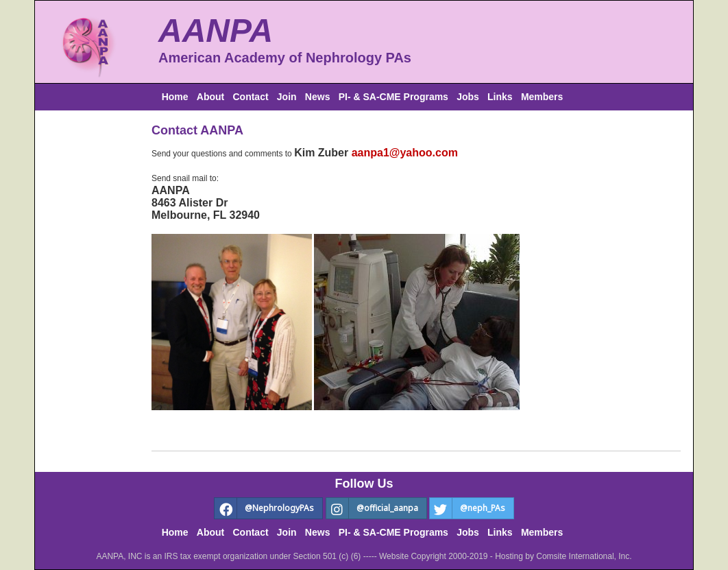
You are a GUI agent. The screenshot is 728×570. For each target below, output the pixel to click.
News (318, 97)
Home (175, 97)
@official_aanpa (372, 508)
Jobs (468, 97)
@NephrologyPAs (264, 508)
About (210, 97)
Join (287, 97)
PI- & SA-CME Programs (393, 97)
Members (542, 97)
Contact (250, 97)
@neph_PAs (468, 508)
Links (500, 97)
